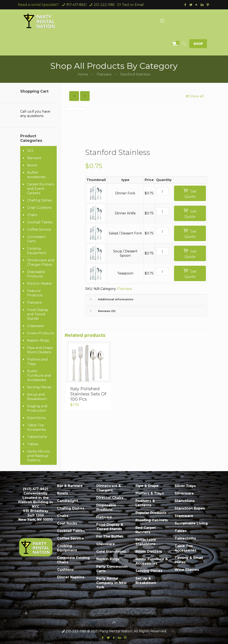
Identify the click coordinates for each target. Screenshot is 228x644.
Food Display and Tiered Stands (38, 314)
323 (30, 151)
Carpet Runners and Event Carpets (41, 189)
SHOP (198, 44)
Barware (34, 158)
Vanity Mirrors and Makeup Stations (38, 456)
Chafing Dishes (39, 200)
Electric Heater (40, 284)
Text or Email (133, 5)
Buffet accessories (36, 175)
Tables (33, 444)
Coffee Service (39, 230)
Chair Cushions (39, 208)
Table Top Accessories (36, 427)
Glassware (36, 326)
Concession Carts (36, 239)
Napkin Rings (38, 340)
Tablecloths (37, 437)
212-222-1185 (104, 5)
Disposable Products (36, 274)
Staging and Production (37, 408)
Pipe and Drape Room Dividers (40, 350)
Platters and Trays (37, 362)
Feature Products (35, 293)
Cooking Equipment (37, 251)
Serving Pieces (39, 387)
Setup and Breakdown (37, 397)
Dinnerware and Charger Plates (41, 262)
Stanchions (36, 418)
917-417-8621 (76, 5)
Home (83, 74)
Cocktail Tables (40, 222)
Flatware (104, 74)
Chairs (32, 215)
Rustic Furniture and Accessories (39, 375)
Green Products (41, 333)
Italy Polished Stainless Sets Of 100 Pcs (88, 394)
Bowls (32, 165)
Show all (194, 96)
